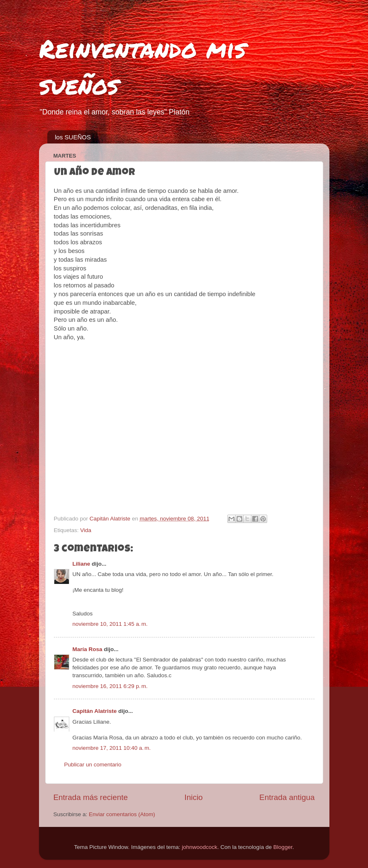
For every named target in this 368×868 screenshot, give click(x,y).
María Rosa (88, 649)
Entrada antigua (287, 797)
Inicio (194, 797)
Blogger (283, 847)
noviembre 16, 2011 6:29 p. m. (110, 686)
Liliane (82, 564)
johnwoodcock (200, 847)
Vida (86, 530)
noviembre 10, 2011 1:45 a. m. (110, 624)
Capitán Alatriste (95, 711)
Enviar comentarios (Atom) (122, 814)
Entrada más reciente (91, 797)
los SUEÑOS (73, 137)
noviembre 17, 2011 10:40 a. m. (112, 748)
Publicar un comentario (93, 765)
